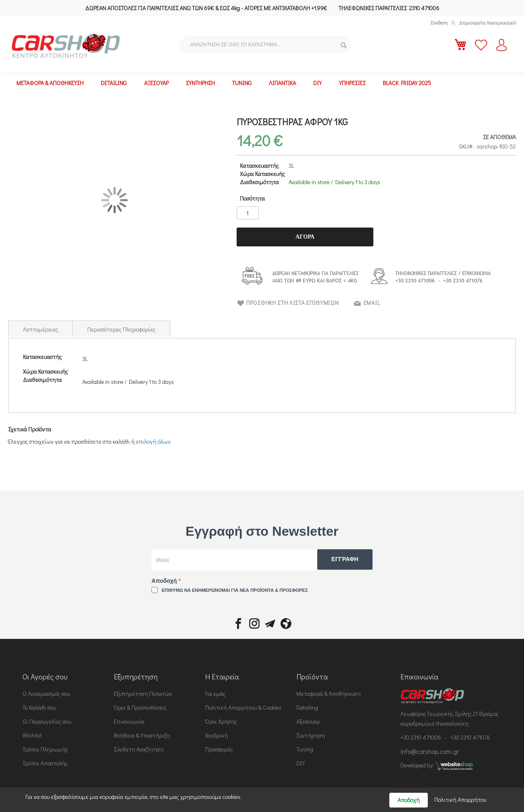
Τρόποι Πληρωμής (45, 749)
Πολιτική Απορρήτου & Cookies (243, 707)
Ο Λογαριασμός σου (46, 694)
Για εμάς (215, 694)
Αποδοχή (165, 581)
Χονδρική (217, 735)
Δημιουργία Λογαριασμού (487, 22)
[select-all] (153, 442)
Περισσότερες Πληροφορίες (121, 329)
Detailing (307, 707)
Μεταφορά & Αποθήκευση (329, 694)
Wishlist (32, 735)
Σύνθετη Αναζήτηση (139, 749)
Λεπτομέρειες (41, 329)
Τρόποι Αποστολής (45, 763)
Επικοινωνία (129, 721)
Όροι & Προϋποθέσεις (140, 707)
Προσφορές (219, 749)
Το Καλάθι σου (39, 707)
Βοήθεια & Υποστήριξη (142, 735)
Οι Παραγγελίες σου (47, 721)
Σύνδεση (439, 22)
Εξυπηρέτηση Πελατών (143, 694)
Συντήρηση (311, 735)
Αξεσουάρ (308, 721)
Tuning (305, 749)
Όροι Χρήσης (221, 721)
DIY (301, 763)
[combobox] (265, 44)
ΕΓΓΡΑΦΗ (345, 559)
